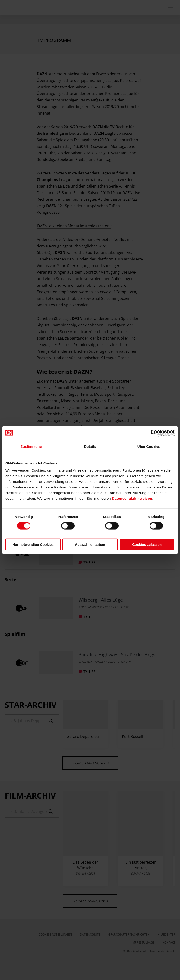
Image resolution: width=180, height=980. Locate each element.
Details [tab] (90, 446)
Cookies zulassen (147, 544)
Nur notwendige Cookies (33, 544)
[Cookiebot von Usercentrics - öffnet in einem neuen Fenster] (154, 433)
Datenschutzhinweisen (132, 498)
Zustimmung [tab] (31, 446)
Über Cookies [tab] (149, 446)
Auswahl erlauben (90, 544)
